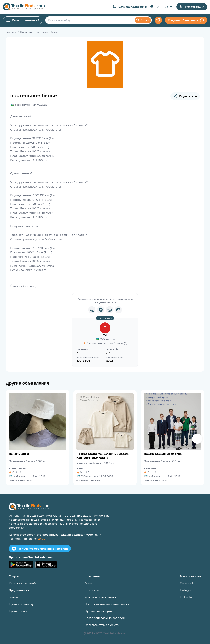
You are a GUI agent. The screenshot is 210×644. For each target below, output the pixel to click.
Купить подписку (21, 604)
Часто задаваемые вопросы (105, 618)
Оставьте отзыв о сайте (102, 625)
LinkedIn (186, 597)
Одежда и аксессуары (21, 480)
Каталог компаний (23, 20)
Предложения (19, 590)
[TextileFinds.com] (24, 7)
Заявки (14, 597)
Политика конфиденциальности (108, 604)
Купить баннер (20, 611)
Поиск (143, 20)
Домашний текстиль (23, 286)
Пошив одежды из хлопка (163, 454)
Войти (169, 7)
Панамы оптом (20, 454)
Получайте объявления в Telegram (40, 549)
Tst (105, 335)
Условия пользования (100, 597)
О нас (89, 583)
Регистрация (192, 7)
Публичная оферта (98, 611)
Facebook (187, 583)
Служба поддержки (130, 7)
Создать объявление (186, 20)
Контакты (92, 590)
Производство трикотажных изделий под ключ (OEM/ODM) (104, 456)
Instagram (187, 590)
